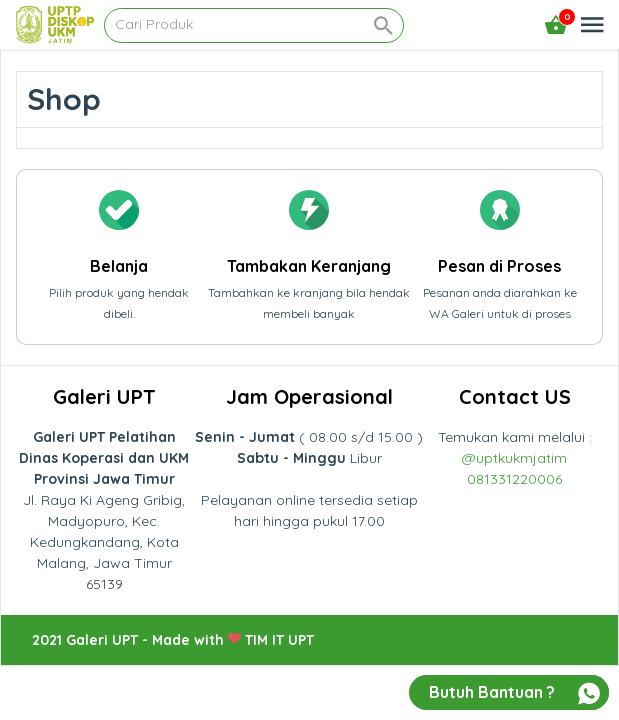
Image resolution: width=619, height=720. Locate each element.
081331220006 (514, 479)
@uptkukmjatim (514, 458)
